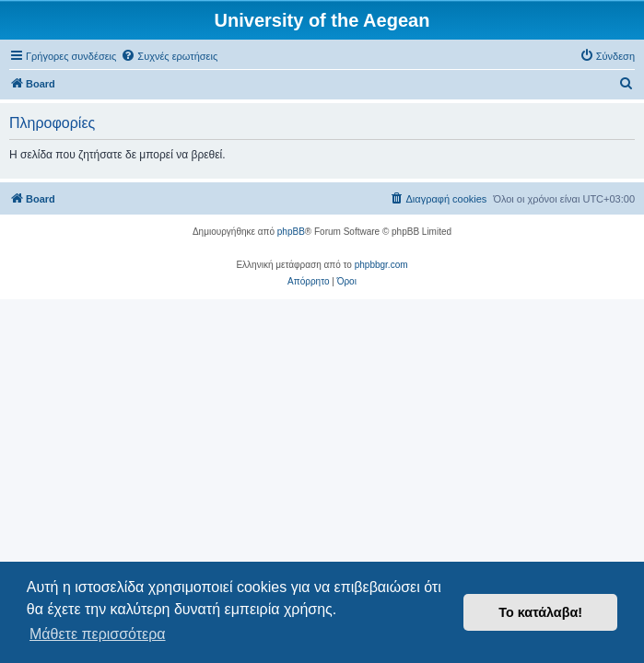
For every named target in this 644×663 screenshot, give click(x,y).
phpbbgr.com (381, 265)
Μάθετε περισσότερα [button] (98, 634)
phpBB (291, 232)
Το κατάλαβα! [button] (540, 612)
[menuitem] (169, 56)
